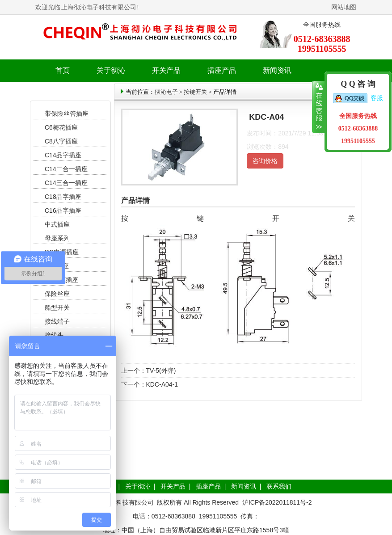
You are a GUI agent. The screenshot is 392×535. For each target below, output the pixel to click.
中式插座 (57, 224)
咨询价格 (265, 161)
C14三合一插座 (66, 183)
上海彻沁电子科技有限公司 (99, 7)
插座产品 (208, 486)
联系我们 (279, 486)
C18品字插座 (63, 197)
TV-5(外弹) (161, 371)
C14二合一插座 (66, 169)
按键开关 (195, 92)
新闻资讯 (244, 486)
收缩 (318, 107)
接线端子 (57, 321)
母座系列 (57, 238)
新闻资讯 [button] (277, 70)
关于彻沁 (111, 70)
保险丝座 (57, 294)
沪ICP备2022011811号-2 (277, 502)
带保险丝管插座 (67, 114)
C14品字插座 (63, 155)
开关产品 (173, 486)
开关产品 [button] (166, 70)
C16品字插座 (63, 211)
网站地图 (344, 7)
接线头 (54, 335)
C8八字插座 (61, 141)
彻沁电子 (166, 92)
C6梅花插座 (61, 127)
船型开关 (57, 308)
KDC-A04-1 (162, 384)
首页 (63, 70)
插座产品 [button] (222, 70)
